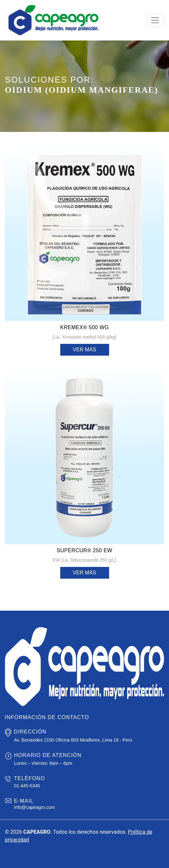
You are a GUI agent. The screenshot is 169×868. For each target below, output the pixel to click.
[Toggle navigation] (155, 20)
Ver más (84, 350)
